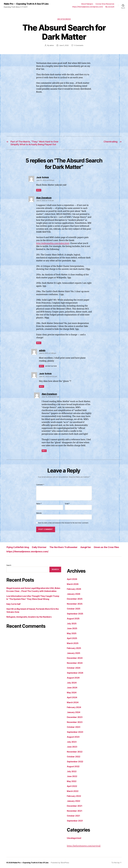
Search (9, 565)
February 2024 (74, 707)
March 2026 (73, 584)
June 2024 (72, 688)
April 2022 (72, 786)
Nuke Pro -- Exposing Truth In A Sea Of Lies (26, 4)
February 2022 (74, 796)
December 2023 (75, 717)
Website (39, 513)
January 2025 (73, 653)
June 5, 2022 (64, 45)
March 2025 (73, 643)
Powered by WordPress (60, 863)
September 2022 (75, 762)
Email (67, 504)
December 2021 (75, 806)
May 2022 (72, 781)
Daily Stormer (39, 547)
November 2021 (75, 811)
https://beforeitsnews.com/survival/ (84, 846)
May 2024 (72, 693)
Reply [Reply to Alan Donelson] (39, 343)
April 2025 (72, 638)
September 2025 (75, 614)
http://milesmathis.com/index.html (53, 243)
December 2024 (75, 658)
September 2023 (75, 732)
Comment (40, 485)
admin (52, 45)
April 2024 (72, 697)
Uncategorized (64, 19)
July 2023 (72, 742)
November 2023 (75, 722)
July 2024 (72, 683)
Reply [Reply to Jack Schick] (39, 190)
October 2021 (73, 816)
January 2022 (73, 801)
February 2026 (74, 589)
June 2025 (72, 628)
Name (39, 504)
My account (110, 7)
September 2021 (75, 821)
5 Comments (79, 45)
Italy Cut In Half (13, 604)
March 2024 (73, 702)
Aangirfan (86, 547)
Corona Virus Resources (105, 4)
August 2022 (73, 766)
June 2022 (72, 776)
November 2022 (75, 752)
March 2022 (73, 791)
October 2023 (74, 727)
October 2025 (74, 609)
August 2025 (73, 619)
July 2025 (72, 624)
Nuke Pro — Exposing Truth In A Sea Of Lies (31, 863)
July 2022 (72, 771)
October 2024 (74, 668)
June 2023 (72, 747)
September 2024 (75, 673)
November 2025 (75, 604)
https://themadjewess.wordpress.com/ (88, 7)
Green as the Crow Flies (106, 547)
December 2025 (75, 599)
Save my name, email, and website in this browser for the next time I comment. (63, 523)
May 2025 (72, 633)
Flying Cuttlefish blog (18, 547)
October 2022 (74, 757)
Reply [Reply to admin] (41, 366)
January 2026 (74, 594)
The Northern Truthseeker (63, 547)
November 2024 (75, 663)
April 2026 (72, 579)
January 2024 (74, 712)
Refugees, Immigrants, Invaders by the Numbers (29, 617)
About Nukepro (87, 4)
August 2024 (73, 678)
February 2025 (74, 648)
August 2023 (73, 737)
